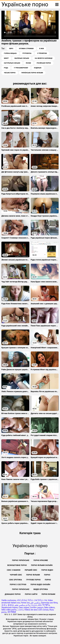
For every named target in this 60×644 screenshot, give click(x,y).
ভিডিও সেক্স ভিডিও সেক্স (37, 600)
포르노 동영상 (8, 605)
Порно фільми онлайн (42, 565)
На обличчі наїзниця (43, 58)
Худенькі (38, 68)
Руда (6, 68)
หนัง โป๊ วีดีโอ (44, 605)
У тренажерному (21, 68)
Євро (11, 49)
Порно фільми (33, 575)
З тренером (42, 53)
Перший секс (31, 570)
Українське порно (10, 607)
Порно (47, 575)
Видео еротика (41, 589)
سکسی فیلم (20, 605)
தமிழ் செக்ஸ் (31, 605)
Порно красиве (41, 560)
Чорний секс (16, 575)
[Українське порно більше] (57, 4)
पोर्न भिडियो (12, 612)
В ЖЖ (42, 49)
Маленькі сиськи (22, 58)
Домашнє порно (13, 594)
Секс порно (24, 607)
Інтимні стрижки (26, 49)
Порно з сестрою (18, 585)
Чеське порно (10, 73)
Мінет (6, 58)
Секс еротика (15, 580)
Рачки (28, 63)
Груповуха (27, 53)
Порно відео (47, 570)
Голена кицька (10, 53)
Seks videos (49, 607)
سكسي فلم (35, 603)
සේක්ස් (20, 610)
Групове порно (33, 580)
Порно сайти (31, 594)
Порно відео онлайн (40, 585)
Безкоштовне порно (17, 565)
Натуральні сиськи (12, 63)
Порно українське (21, 560)
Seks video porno (9, 610)
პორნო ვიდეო (37, 607)
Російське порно (44, 63)
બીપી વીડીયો (22, 600)
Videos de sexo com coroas (36, 610)
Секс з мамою (14, 570)
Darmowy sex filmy (49, 603)
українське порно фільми (32, 73)
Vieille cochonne (9, 600)
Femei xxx (25, 603)
